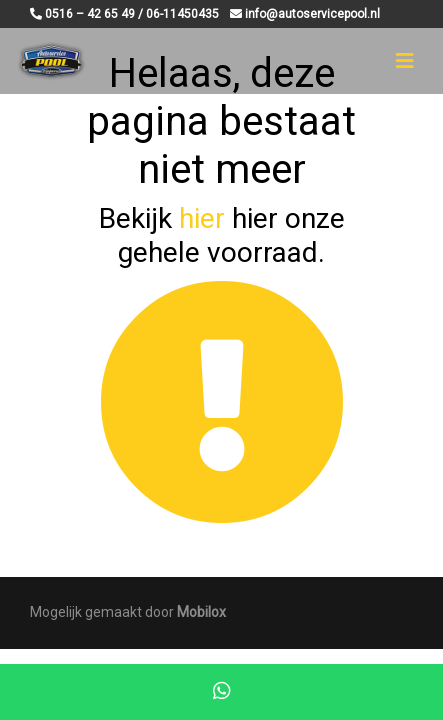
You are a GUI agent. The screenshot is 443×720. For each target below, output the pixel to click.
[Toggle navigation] (405, 61)
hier (202, 218)
